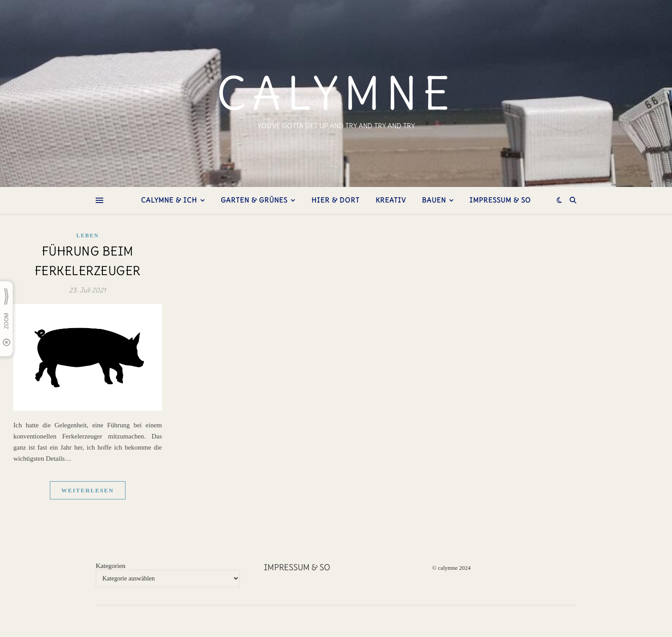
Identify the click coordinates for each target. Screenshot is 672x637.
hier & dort (336, 200)
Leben (88, 235)
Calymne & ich (169, 200)
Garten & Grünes (254, 200)
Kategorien (111, 566)
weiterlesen (88, 490)
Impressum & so (500, 200)
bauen (434, 200)
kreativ (391, 200)
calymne (336, 93)
